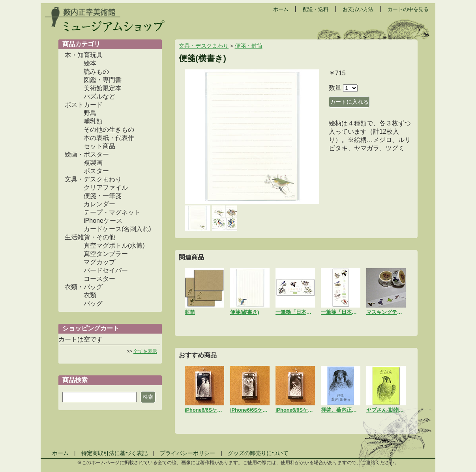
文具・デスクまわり (93, 179)
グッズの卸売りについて (258, 453)
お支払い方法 (358, 9)
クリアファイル (106, 187)
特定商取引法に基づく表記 (114, 453)
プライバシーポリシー (187, 453)
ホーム (281, 9)
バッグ (93, 303)
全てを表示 (145, 351)
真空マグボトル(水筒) (114, 245)
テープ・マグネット (112, 212)
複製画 (93, 163)
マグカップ (99, 262)
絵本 (90, 63)
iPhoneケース (103, 221)
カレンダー (99, 204)
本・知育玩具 (84, 55)
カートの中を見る (408, 9)
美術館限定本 (103, 88)
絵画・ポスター (87, 154)
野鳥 (90, 113)
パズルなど (99, 96)
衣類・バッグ (84, 287)
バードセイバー (106, 270)
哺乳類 (93, 121)
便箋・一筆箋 (103, 196)
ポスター (96, 171)
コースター (99, 279)
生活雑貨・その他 (90, 237)
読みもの (96, 72)
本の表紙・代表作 (109, 138)
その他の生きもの (109, 130)
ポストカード (84, 105)
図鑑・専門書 (103, 80)
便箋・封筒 (249, 46)
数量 (335, 88)
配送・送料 (316, 9)
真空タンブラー (106, 254)
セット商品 (99, 146)
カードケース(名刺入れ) (117, 229)
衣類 (90, 295)
